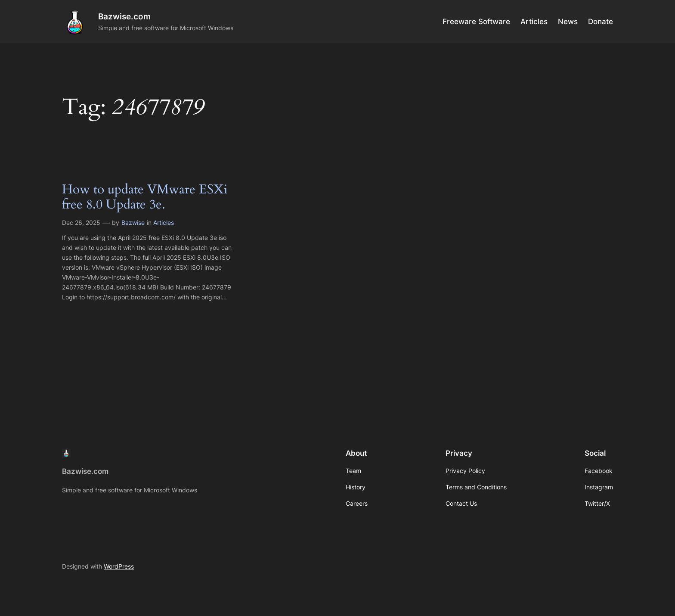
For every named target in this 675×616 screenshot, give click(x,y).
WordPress (119, 566)
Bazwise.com (124, 16)
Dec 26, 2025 (81, 222)
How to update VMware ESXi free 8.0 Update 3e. (145, 198)
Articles (164, 222)
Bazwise (133, 222)
